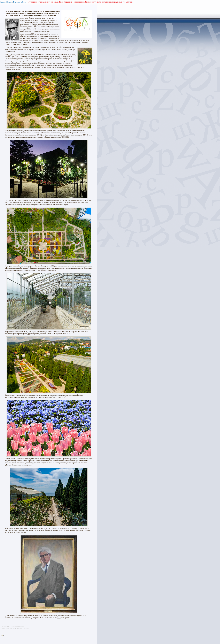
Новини (9, 2)
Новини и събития (20, 2)
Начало (3, 2)
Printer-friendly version (3, 636)
